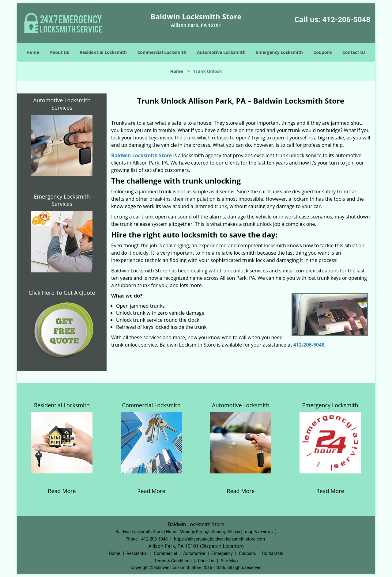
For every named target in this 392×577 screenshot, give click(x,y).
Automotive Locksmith (221, 52)
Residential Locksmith (103, 52)
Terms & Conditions (173, 561)
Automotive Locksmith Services (62, 104)
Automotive (194, 553)
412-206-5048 (346, 20)
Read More (62, 491)
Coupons (322, 52)
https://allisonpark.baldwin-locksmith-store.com (219, 539)
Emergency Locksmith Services (62, 200)
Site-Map (229, 561)
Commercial (166, 553)
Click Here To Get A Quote (62, 293)
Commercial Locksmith (162, 52)
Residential (137, 553)
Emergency (222, 553)
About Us (59, 52)
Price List (207, 561)
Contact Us (354, 52)
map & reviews (259, 532)
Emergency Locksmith (279, 52)
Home (33, 52)
